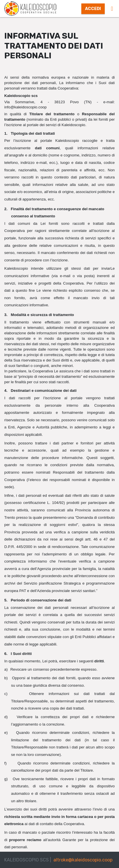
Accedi (93, 9)
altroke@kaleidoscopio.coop (83, 860)
